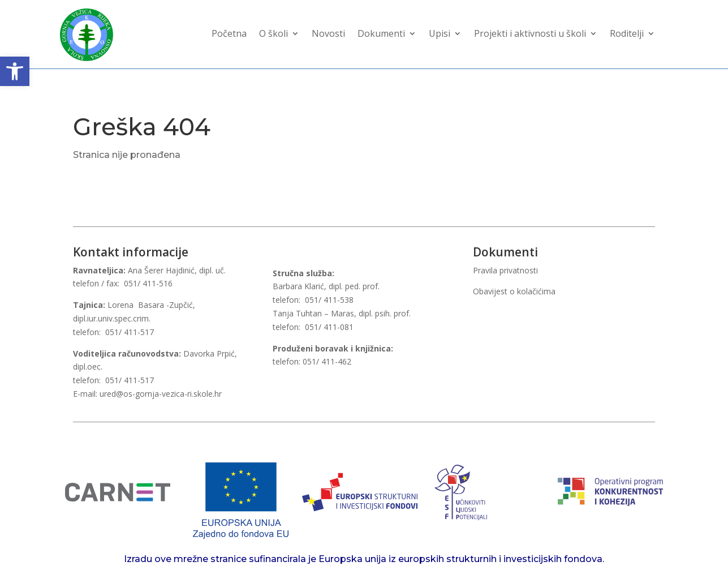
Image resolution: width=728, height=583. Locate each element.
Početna (229, 35)
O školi (273, 35)
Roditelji (627, 35)
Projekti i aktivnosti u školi (530, 35)
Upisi (440, 35)
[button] (15, 71)
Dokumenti (381, 35)
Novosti (328, 35)
